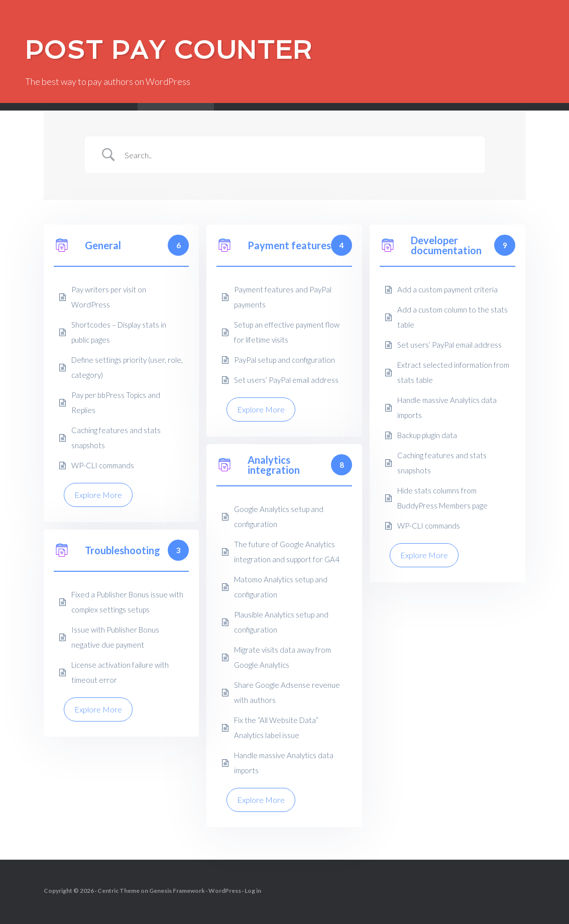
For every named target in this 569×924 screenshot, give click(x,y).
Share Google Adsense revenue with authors (287, 692)
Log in (253, 891)
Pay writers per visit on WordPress (109, 297)
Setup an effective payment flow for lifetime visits (287, 332)
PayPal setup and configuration (284, 360)
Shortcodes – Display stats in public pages (119, 332)
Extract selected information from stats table (453, 372)
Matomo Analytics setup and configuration (281, 587)
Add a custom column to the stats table (452, 317)
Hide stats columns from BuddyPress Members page (442, 498)
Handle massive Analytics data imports (447, 407)
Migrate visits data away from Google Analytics (282, 657)
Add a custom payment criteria (447, 289)
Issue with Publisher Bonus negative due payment (115, 637)
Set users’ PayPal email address (286, 380)
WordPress (225, 891)
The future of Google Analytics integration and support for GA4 (287, 552)
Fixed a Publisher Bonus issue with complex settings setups (127, 602)
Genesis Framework (177, 891)
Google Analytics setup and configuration (279, 517)
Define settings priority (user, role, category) (127, 367)
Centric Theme (119, 891)
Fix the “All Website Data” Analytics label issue (276, 728)
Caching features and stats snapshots (116, 438)
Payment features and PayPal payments (283, 297)
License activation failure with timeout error (120, 672)
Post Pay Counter (169, 50)
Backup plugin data (427, 435)
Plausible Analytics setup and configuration (281, 622)
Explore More (98, 495)
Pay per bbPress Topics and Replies (116, 402)
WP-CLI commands (103, 465)
